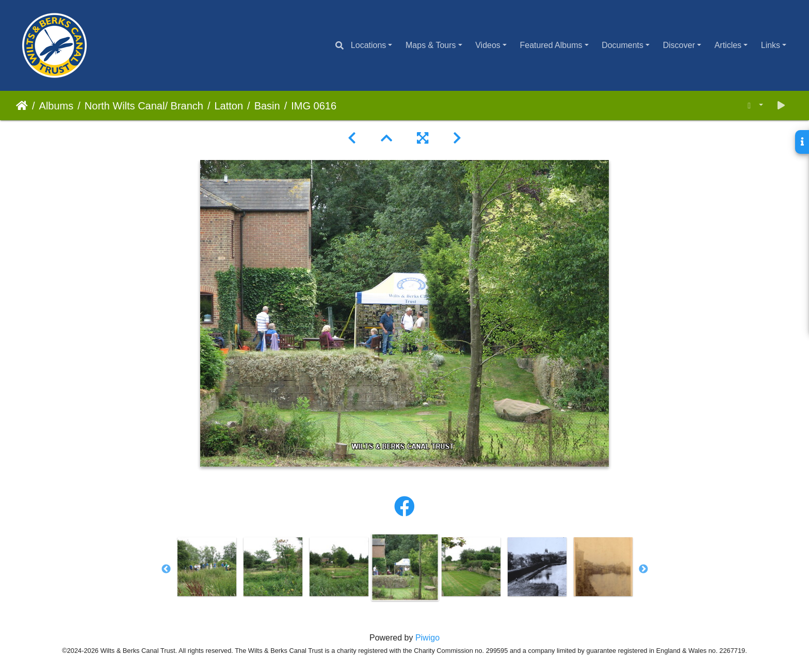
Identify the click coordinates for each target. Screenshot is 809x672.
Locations (369, 45)
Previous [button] (166, 569)
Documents (622, 45)
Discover (679, 45)
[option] (207, 567)
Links (771, 45)
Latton (229, 106)
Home (22, 106)
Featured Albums (551, 45)
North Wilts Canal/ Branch (144, 106)
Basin (267, 106)
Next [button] (643, 569)
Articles (728, 45)
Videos (488, 45)
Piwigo (427, 638)
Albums (56, 106)
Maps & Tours (431, 45)
